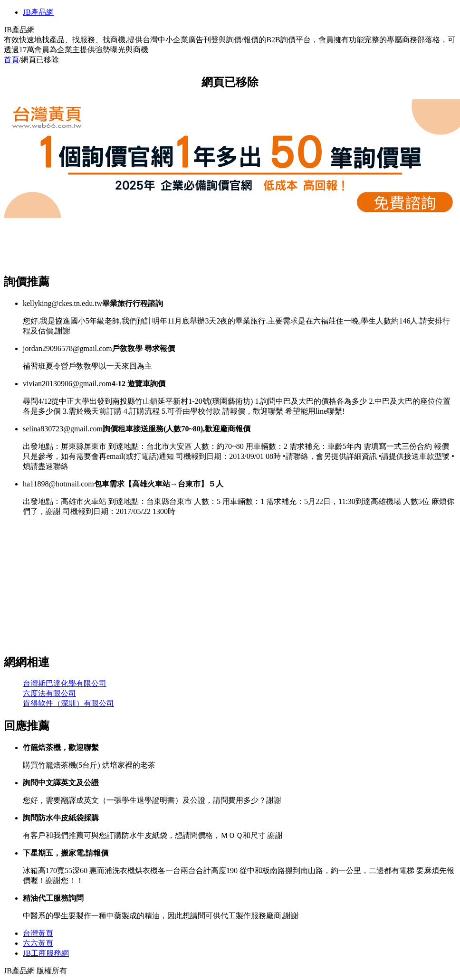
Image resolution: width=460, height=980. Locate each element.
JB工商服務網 (46, 953)
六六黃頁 (38, 943)
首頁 (11, 60)
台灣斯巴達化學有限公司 (65, 683)
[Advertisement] (177, 241)
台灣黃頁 (38, 933)
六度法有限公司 (49, 693)
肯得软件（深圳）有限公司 (68, 703)
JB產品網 (38, 12)
